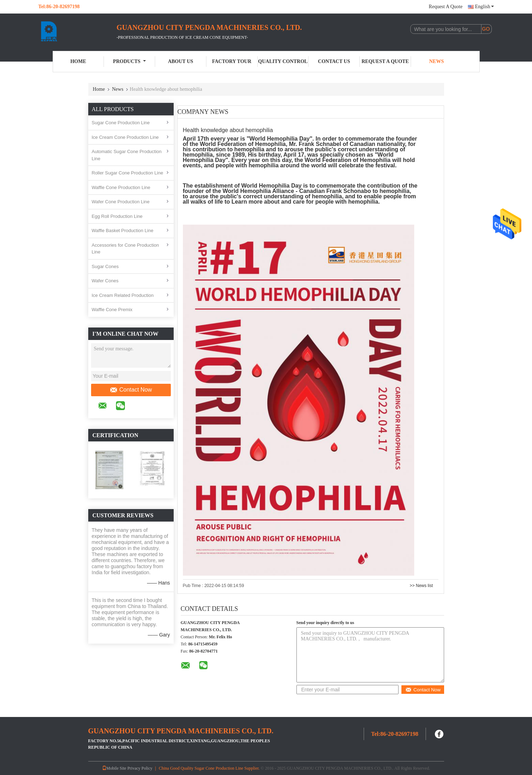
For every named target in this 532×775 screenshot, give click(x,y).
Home (78, 61)
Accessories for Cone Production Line (125, 249)
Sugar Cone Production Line (121, 123)
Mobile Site (114, 768)
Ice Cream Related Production (123, 295)
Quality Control (283, 61)
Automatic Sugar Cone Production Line (127, 155)
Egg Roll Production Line (117, 216)
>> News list (421, 586)
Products (130, 61)
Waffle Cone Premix (112, 310)
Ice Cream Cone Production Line (125, 137)
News (436, 61)
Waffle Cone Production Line (121, 187)
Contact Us (334, 61)
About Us (181, 61)
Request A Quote (446, 7)
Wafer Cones (105, 281)
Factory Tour (232, 61)
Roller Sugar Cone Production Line (128, 173)
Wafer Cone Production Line (121, 202)
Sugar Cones (105, 266)
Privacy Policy (140, 768)
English (484, 7)
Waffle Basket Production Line (123, 231)
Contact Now (131, 390)
